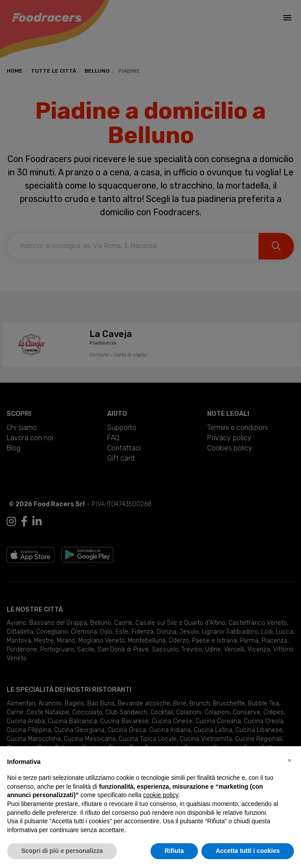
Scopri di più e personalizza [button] (62, 851)
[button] (289, 760)
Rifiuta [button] (174, 851)
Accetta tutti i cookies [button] (248, 851)
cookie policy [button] (160, 795)
